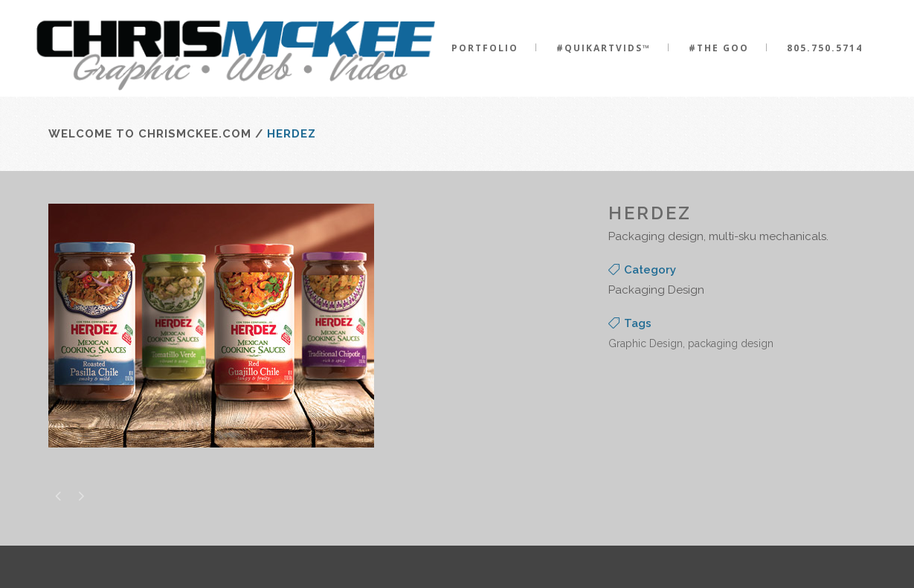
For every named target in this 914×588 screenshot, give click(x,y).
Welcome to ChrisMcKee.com (150, 134)
